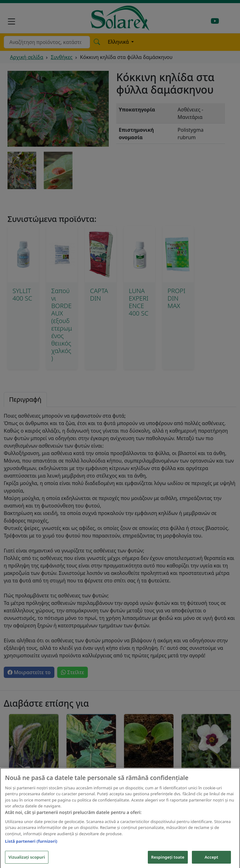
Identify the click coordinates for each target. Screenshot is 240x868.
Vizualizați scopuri (27, 861)
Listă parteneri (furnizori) (31, 845)
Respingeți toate (168, 861)
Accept (212, 861)
